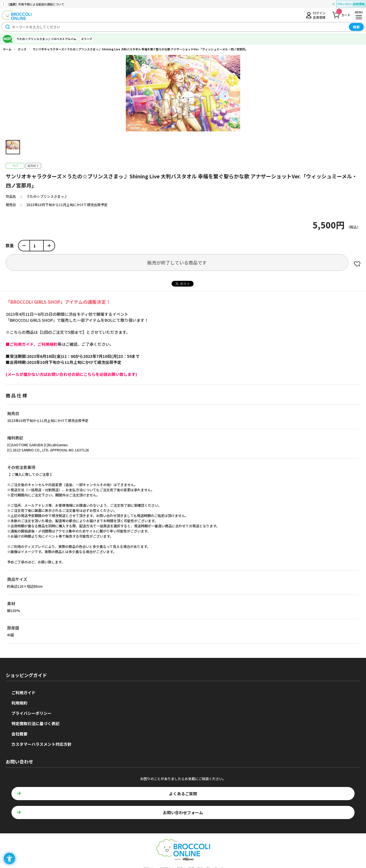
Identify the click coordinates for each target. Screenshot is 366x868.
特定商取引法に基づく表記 (35, 723)
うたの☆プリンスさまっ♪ (47, 196)
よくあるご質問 (183, 794)
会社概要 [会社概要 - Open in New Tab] (19, 734)
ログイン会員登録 (319, 15)
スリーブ (86, 39)
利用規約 (19, 703)
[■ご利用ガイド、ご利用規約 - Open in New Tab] (32, 344)
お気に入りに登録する (357, 264)
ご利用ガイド (23, 693)
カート (343, 13)
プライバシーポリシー (31, 713)
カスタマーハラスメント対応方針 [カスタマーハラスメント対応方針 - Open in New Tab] (41, 744)
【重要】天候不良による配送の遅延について (35, 4)
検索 (356, 27)
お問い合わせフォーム (183, 812)
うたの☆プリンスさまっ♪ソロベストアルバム (46, 39)
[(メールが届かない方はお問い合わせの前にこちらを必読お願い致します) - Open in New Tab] (71, 374)
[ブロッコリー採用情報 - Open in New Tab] (351, 5)
